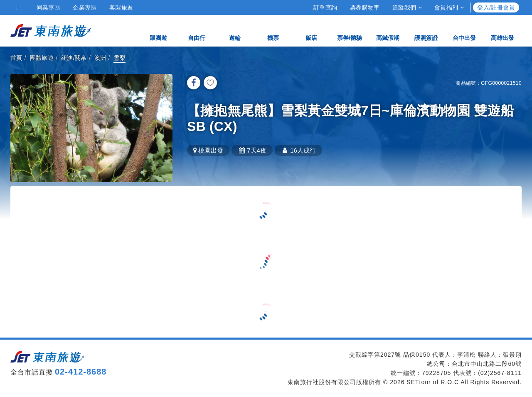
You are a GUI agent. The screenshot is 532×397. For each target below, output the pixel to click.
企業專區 (85, 7)
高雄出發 (502, 30)
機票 (273, 30)
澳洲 (100, 58)
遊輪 (235, 30)
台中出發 (464, 30)
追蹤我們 (407, 7)
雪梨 (119, 58)
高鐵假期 (388, 30)
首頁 (16, 58)
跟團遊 (158, 30)
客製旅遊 (121, 7)
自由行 (197, 30)
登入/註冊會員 (496, 7)
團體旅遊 (42, 58)
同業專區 (49, 7)
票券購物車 (365, 7)
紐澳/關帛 (74, 58)
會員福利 (449, 7)
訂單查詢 (325, 7)
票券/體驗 (350, 30)
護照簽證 (426, 30)
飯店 (311, 30)
